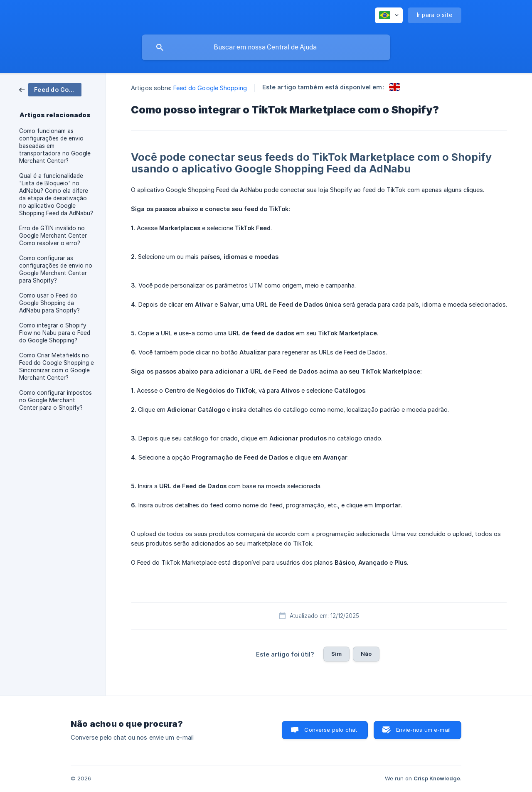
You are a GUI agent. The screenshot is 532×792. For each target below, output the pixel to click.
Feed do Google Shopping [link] (210, 88)
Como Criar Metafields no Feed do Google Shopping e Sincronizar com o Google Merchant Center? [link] (57, 366)
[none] (389, 15)
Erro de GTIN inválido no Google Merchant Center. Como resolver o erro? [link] (53, 236)
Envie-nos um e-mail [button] (423, 730)
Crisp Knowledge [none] (437, 778)
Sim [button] (336, 654)
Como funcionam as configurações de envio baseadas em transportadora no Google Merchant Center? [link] (55, 146)
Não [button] (366, 654)
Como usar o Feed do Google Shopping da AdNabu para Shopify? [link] (49, 303)
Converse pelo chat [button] (331, 730)
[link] (50, 89)
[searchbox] (266, 47)
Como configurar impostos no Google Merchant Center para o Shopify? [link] (55, 400)
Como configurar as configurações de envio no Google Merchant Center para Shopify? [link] (56, 269)
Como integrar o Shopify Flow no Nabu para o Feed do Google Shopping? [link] (55, 333)
